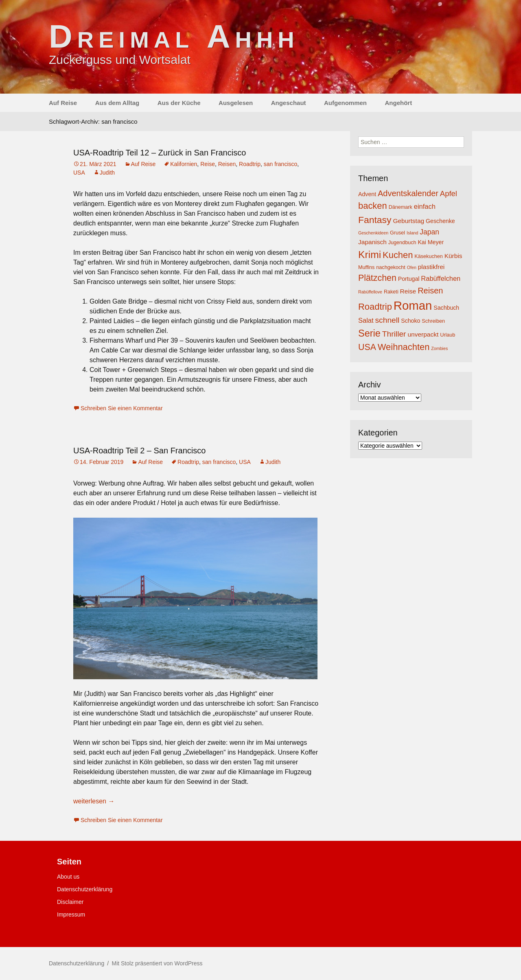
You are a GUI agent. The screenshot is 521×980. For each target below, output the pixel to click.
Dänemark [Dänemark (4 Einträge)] (401, 207)
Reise (208, 164)
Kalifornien (184, 164)
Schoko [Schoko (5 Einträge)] (410, 321)
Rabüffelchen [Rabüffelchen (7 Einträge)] (441, 278)
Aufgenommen (345, 103)
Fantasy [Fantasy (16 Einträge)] (375, 220)
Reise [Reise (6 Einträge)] (408, 291)
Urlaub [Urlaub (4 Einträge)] (448, 335)
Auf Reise (63, 103)
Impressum (71, 914)
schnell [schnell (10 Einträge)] (387, 320)
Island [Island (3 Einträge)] (412, 233)
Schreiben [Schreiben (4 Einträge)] (433, 321)
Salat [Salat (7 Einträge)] (366, 320)
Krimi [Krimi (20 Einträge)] (370, 255)
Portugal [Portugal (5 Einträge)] (409, 279)
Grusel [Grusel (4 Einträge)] (397, 233)
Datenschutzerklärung (85, 889)
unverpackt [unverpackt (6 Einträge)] (423, 334)
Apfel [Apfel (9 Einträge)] (449, 194)
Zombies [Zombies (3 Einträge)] (439, 348)
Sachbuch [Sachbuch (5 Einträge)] (446, 308)
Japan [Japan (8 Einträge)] (429, 232)
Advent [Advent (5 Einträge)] (367, 194)
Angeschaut (289, 103)
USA (79, 173)
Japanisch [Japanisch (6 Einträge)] (372, 242)
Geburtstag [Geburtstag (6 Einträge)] (408, 221)
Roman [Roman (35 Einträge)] (413, 305)
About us (68, 877)
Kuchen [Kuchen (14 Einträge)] (398, 255)
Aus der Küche (179, 103)
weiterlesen (94, 801)
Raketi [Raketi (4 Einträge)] (391, 292)
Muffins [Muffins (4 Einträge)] (366, 267)
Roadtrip (250, 164)
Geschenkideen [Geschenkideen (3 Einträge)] (373, 233)
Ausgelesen (236, 103)
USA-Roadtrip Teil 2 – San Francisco (139, 451)
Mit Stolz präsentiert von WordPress (157, 963)
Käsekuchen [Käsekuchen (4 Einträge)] (428, 256)
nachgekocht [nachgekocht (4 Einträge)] (391, 267)
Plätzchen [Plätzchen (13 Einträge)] (377, 278)
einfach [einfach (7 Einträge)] (425, 206)
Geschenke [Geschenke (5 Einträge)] (440, 221)
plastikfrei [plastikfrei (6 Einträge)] (431, 267)
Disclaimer (70, 902)
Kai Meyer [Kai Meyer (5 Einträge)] (431, 242)
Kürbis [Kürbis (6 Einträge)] (453, 256)
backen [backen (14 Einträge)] (373, 206)
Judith (107, 173)
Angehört (398, 103)
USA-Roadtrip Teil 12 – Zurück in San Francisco (160, 153)
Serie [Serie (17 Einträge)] (369, 333)
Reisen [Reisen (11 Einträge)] (430, 291)
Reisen (227, 164)
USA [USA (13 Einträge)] (367, 347)
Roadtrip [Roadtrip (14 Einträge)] (375, 307)
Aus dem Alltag (117, 103)
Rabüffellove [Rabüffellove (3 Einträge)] (370, 292)
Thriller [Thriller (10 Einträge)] (394, 334)
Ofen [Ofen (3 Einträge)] (412, 267)
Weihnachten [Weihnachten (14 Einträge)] (404, 347)
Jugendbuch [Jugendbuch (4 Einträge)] (402, 243)
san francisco (280, 164)
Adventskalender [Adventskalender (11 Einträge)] (408, 193)
